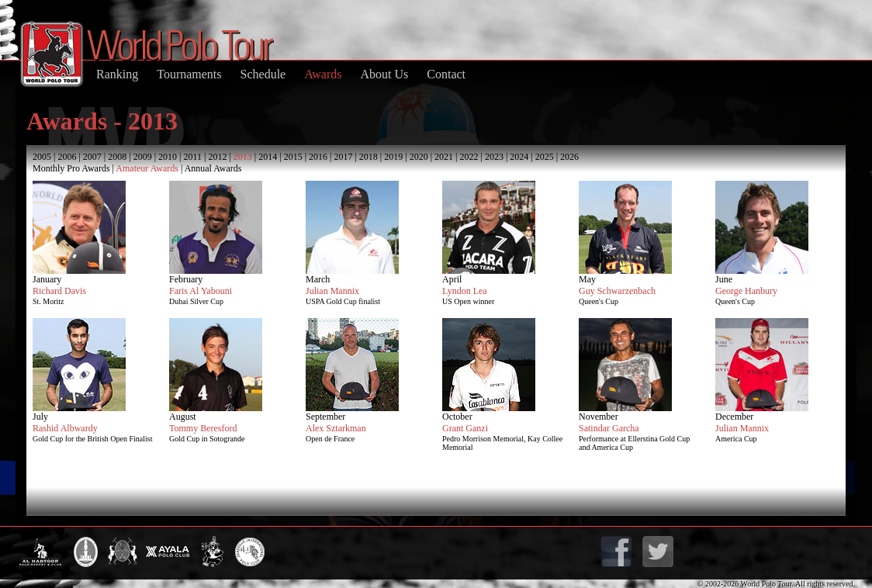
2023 (494, 157)
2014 (268, 157)
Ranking (117, 74)
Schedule (263, 74)
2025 (545, 157)
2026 (569, 157)
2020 (419, 157)
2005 (42, 157)
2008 (117, 157)
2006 (67, 157)
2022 (469, 157)
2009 (143, 157)
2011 (192, 157)
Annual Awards (213, 168)
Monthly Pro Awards (71, 168)
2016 (318, 157)
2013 (243, 157)
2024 (519, 157)
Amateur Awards (147, 168)
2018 (369, 157)
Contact (446, 74)
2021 (444, 157)
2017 (343, 157)
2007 (92, 157)
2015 (293, 157)
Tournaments (189, 74)
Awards (323, 74)
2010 (168, 157)
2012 (217, 157)
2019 (393, 157)
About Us (384, 74)
